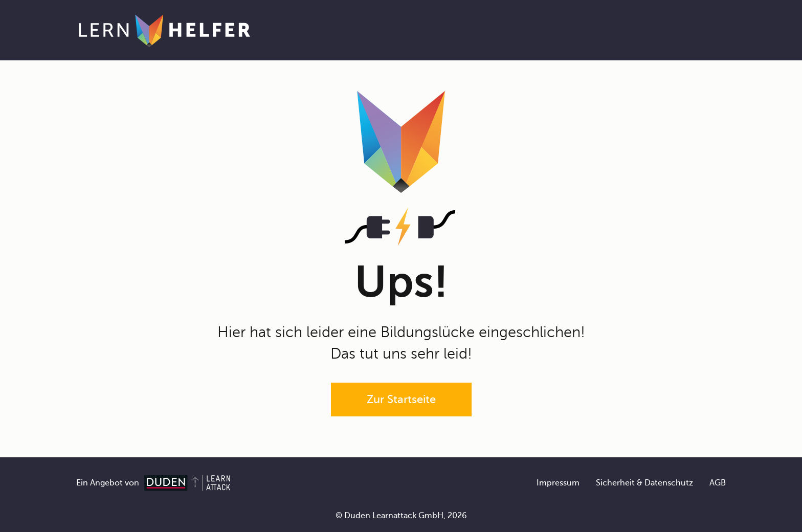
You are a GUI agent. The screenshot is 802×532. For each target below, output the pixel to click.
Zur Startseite (401, 399)
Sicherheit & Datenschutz (644, 483)
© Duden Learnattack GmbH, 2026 (401, 516)
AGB (718, 483)
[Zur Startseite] (164, 30)
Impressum (558, 483)
